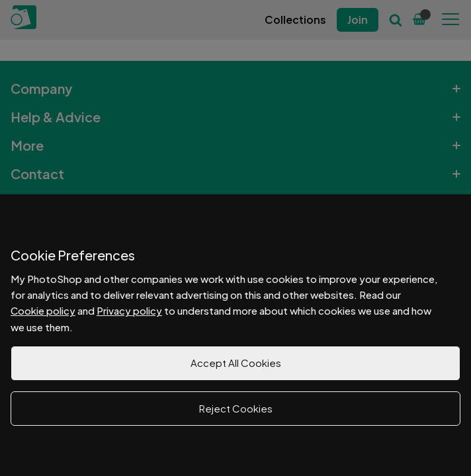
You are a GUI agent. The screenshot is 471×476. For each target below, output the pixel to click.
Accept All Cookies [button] (236, 363)
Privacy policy (129, 310)
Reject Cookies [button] (236, 408)
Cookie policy (43, 310)
